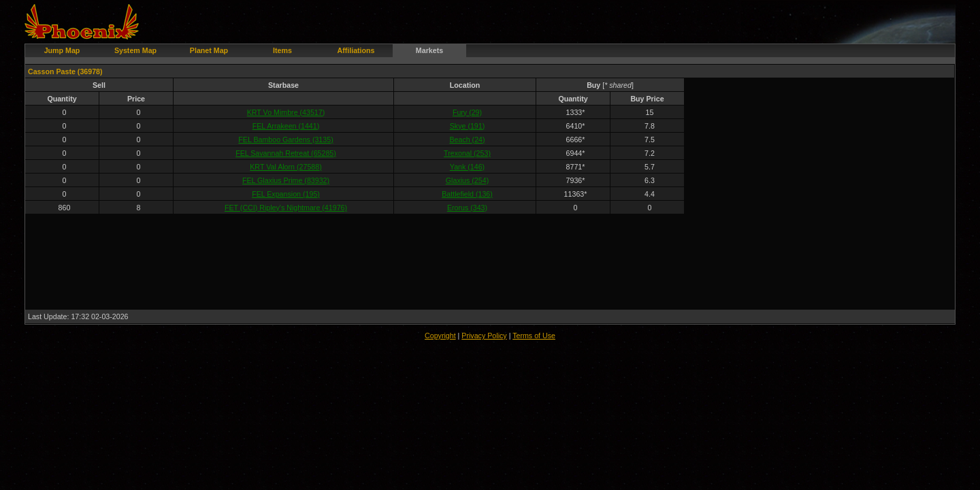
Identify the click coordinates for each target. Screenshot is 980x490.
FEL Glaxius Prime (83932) (286, 180)
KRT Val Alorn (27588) (285, 167)
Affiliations (356, 50)
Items (282, 50)
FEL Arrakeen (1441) (286, 126)
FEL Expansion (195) (286, 194)
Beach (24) (467, 140)
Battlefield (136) (467, 194)
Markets (429, 50)
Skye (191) (468, 126)
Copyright (440, 336)
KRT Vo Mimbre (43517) (286, 112)
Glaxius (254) (467, 180)
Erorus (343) (467, 208)
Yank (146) (467, 167)
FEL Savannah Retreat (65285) (286, 153)
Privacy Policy (484, 336)
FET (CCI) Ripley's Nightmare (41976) (286, 208)
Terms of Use (534, 336)
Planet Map (209, 50)
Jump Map (62, 50)
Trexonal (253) (467, 153)
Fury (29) (467, 112)
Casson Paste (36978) (65, 71)
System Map (135, 50)
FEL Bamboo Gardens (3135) (285, 140)
